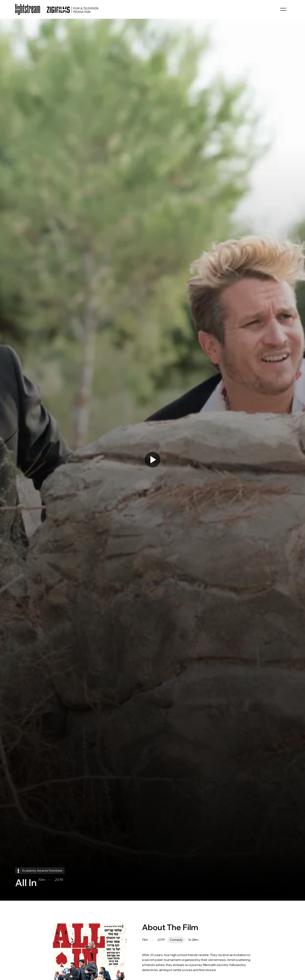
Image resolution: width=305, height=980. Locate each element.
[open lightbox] (152, 460)
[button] (283, 9)
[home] (28, 9)
